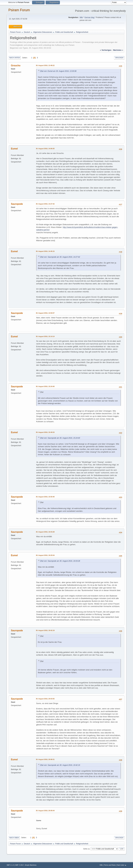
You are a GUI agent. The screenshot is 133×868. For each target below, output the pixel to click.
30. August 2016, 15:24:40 (45, 386)
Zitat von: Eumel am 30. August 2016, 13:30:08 (58, 71)
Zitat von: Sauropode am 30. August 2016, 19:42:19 (60, 765)
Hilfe (101, 865)
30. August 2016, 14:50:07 (45, 313)
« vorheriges (106, 50)
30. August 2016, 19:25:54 (45, 555)
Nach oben (14, 838)
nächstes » (118, 50)
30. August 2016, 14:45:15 (45, 251)
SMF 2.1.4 (10, 865)
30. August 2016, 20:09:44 (45, 811)
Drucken (119, 58)
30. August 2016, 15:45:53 (45, 432)
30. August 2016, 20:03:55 (45, 699)
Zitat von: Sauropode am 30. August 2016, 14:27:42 (60, 257)
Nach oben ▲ (122, 865)
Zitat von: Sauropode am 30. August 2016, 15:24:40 (60, 438)
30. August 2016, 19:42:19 (45, 630)
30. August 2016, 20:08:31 (45, 759)
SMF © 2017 (19, 865)
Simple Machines (31, 865)
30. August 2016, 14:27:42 (45, 204)
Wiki (81, 17)
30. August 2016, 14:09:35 (45, 149)
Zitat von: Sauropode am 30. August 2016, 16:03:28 (60, 561)
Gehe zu (86, 849)
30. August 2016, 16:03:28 (45, 532)
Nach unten (15, 58)
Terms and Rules (110, 865)
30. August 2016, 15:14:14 (45, 336)
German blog (89, 17)
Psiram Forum (19, 10)
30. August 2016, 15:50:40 (45, 497)
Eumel (14, 149)
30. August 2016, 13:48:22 (45, 65)
